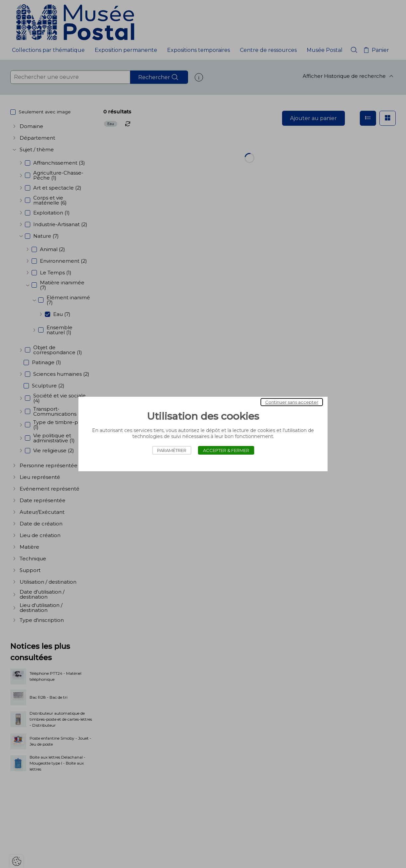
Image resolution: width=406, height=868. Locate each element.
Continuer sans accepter (292, 402)
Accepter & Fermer (226, 450)
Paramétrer (172, 450)
